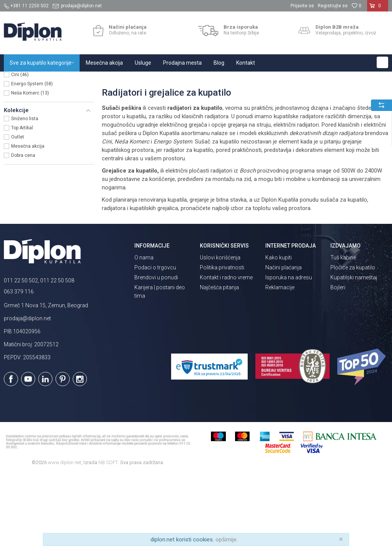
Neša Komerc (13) (30, 165)
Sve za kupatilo (60, 80)
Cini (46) (20, 146)
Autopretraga (301, 95)
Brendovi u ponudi (156, 349)
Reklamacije (280, 359)
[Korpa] (378, 9)
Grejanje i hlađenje (103, 80)
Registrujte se (333, 6)
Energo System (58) (32, 155)
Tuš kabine (343, 329)
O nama (144, 329)
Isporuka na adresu (289, 349)
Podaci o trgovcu (155, 339)
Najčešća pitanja (219, 359)
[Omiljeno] (356, 6)
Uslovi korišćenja (220, 329)
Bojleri (338, 359)
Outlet (18, 209)
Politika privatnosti (222, 339)
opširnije (226, 539)
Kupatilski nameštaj (354, 349)
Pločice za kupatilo (353, 339)
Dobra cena (23, 227)
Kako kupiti (278, 329)
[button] (382, 62)
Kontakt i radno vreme (226, 349)
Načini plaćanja (283, 339)
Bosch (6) (21, 137)
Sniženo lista (25, 190)
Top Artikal (22, 199)
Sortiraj (334, 95)
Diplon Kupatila (21, 80)
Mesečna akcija (28, 218)
